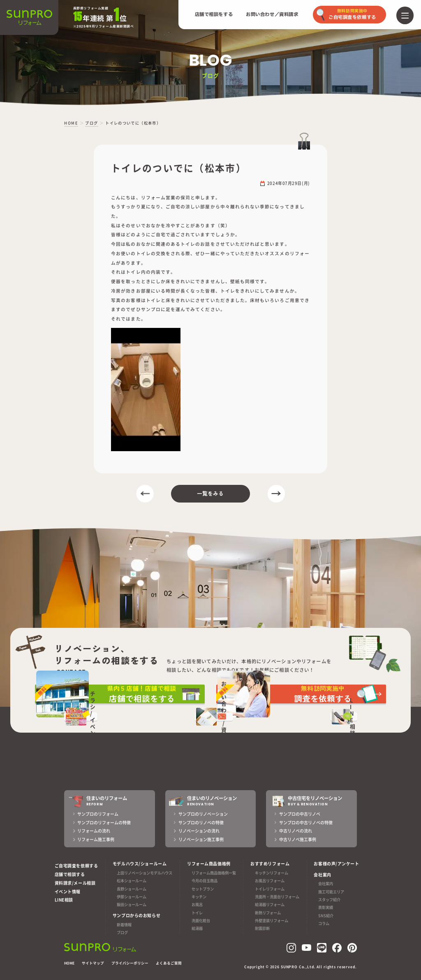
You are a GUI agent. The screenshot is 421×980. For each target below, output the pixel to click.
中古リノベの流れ (296, 831)
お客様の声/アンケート (336, 864)
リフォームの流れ (94, 831)
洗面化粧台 (201, 920)
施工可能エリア (331, 892)
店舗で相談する (70, 874)
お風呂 (197, 905)
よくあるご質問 (169, 963)
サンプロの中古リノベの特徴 (306, 822)
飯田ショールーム (132, 905)
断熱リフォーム (268, 913)
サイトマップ (93, 963)
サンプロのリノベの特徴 (201, 822)
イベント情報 (68, 891)
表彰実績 (326, 908)
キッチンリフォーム (272, 873)
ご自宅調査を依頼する (76, 866)
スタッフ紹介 (329, 899)
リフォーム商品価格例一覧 (214, 873)
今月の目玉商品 (205, 881)
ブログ (122, 932)
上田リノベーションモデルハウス (145, 873)
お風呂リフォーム (270, 881)
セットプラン (203, 889)
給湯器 (197, 929)
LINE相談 (64, 900)
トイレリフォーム (270, 889)
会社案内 (326, 884)
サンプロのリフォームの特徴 (104, 822)
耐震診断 (262, 929)
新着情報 (124, 925)
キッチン (199, 897)
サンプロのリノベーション (203, 814)
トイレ (197, 913)
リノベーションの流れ (199, 831)
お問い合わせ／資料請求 (272, 15)
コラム (324, 924)
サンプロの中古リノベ (300, 814)
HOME (69, 963)
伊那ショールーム (132, 897)
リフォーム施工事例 (96, 839)
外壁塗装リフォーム (272, 920)
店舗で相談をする (214, 15)
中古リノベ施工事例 (298, 839)
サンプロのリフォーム (98, 814)
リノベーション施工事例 (201, 839)
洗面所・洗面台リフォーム (277, 897)
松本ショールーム (132, 881)
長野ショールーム (132, 889)
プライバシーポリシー (130, 963)
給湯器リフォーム (270, 905)
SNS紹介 (326, 915)
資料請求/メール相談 (75, 883)
